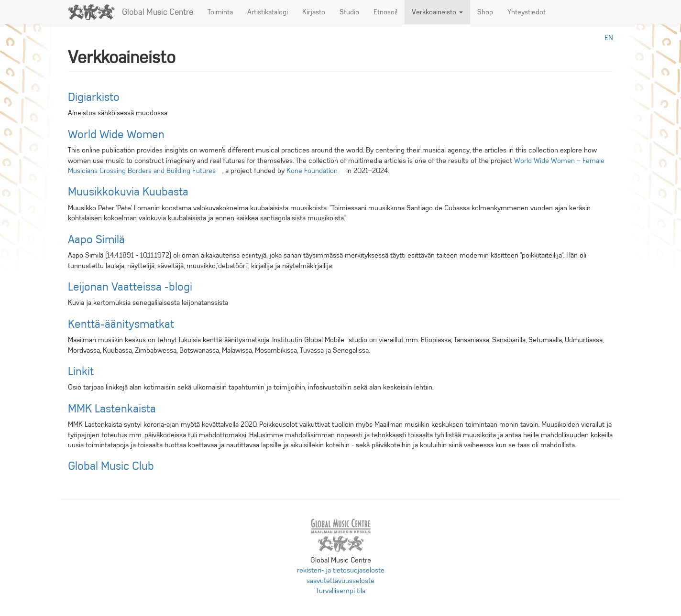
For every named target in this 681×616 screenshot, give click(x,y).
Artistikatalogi (268, 12)
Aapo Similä (96, 239)
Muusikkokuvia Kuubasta (128, 192)
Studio (349, 12)
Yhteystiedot (527, 12)
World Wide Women (116, 134)
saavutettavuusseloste (340, 581)
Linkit (81, 371)
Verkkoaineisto (437, 12)
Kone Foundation (315, 171)
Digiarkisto (94, 97)
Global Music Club (111, 466)
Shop (485, 12)
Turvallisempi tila (340, 591)
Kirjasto (314, 12)
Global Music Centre (158, 12)
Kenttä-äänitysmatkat (121, 324)
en (609, 38)
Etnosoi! (385, 12)
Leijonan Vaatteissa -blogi (130, 287)
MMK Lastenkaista (112, 409)
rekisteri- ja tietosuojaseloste (341, 570)
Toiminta (220, 12)
